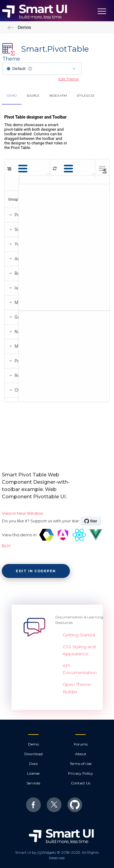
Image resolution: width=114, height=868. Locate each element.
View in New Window (22, 513)
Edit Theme (68, 79)
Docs (33, 764)
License (33, 773)
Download (33, 754)
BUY (6, 546)
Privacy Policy (81, 773)
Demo (33, 744)
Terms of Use (81, 764)
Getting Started (79, 635)
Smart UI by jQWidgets (36, 852)
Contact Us (81, 783)
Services (33, 783)
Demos (19, 27)
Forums (81, 744)
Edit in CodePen (36, 571)
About (81, 754)
